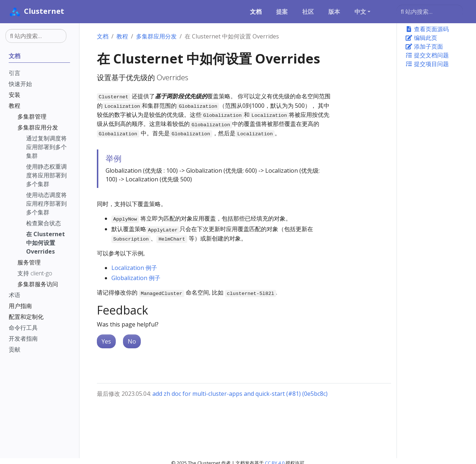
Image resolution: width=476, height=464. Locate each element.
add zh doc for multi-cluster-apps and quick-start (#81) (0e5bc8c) (240, 394)
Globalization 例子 (136, 278)
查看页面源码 (427, 29)
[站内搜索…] (430, 12)
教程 (122, 36)
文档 (103, 36)
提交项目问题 (427, 64)
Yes (106, 341)
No (132, 341)
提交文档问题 (427, 55)
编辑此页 (421, 38)
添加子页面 (424, 46)
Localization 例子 (134, 268)
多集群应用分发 (156, 36)
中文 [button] (360, 12)
